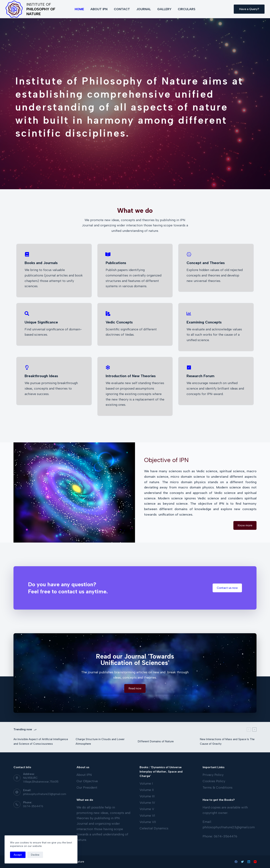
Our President (87, 788)
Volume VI (147, 816)
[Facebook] (236, 862)
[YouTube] (255, 862)
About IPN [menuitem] (99, 9)
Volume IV (147, 803)
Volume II (147, 790)
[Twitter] (242, 862)
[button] (245, 525)
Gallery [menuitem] (164, 9)
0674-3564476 (33, 806)
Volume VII (148, 822)
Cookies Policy (214, 781)
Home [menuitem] (79, 9)
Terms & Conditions (218, 788)
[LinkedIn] (249, 862)
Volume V (147, 809)
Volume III (147, 796)
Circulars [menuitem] (187, 9)
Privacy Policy (213, 775)
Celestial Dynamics (154, 828)
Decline (35, 855)
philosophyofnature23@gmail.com (45, 794)
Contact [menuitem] (122, 9)
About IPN (84, 775)
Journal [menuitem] (144, 9)
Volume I (146, 783)
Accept (18, 855)
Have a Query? (249, 9)
